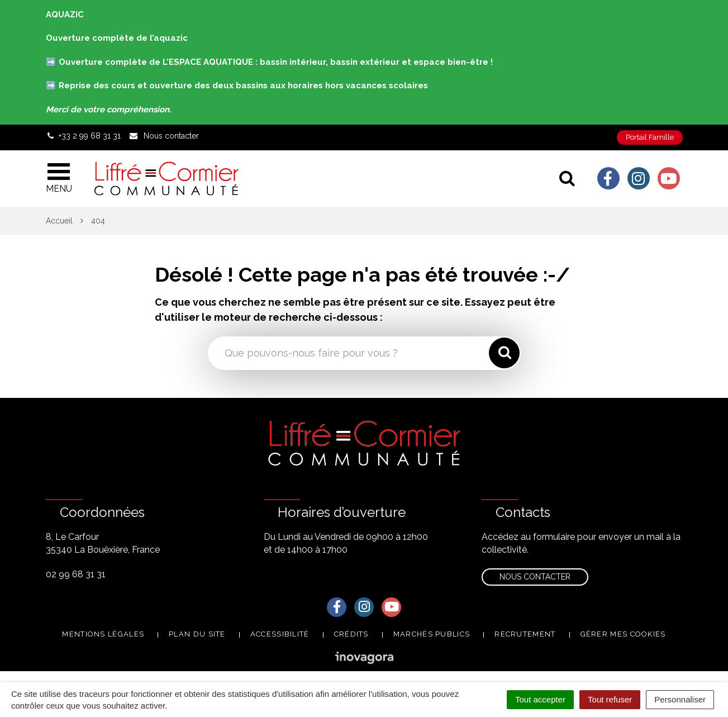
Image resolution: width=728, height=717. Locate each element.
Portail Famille (650, 137)
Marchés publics (432, 634)
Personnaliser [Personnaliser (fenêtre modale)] (680, 699)
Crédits (351, 634)
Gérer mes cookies (623, 634)
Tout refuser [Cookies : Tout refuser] (610, 699)
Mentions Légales (103, 634)
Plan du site (197, 634)
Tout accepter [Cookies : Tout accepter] (540, 699)
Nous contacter (535, 577)
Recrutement (525, 634)
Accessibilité (280, 634)
